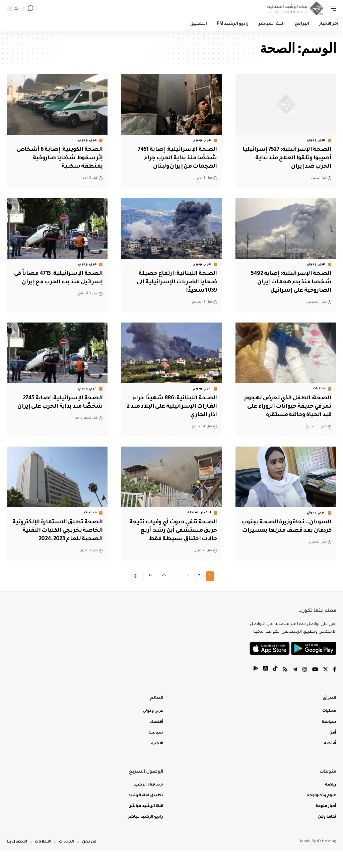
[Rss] (284, 687)
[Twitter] (325, 687)
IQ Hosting (327, 859)
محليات (319, 388)
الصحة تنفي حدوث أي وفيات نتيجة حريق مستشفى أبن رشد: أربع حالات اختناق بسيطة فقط (175, 538)
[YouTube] (315, 687)
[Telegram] (294, 687)
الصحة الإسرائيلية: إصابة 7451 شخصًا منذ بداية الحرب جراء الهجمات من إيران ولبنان (177, 158)
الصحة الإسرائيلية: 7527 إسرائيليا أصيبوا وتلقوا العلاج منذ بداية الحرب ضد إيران (286, 158)
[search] (30, 9)
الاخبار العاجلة (199, 520)
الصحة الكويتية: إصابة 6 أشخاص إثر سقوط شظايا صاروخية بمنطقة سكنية (58, 158)
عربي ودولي (316, 140)
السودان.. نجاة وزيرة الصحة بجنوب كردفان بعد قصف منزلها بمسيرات (289, 538)
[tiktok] (274, 687)
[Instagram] (304, 687)
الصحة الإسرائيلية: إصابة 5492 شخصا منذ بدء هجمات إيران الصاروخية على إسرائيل (290, 282)
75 (164, 592)
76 (150, 592)
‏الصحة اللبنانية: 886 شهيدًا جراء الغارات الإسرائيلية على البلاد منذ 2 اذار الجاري (172, 406)
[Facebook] (335, 687)
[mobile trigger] (331, 8)
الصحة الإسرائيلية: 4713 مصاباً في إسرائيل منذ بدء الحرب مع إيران (61, 282)
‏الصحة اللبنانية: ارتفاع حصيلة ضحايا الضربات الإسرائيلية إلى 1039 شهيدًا (176, 282)
